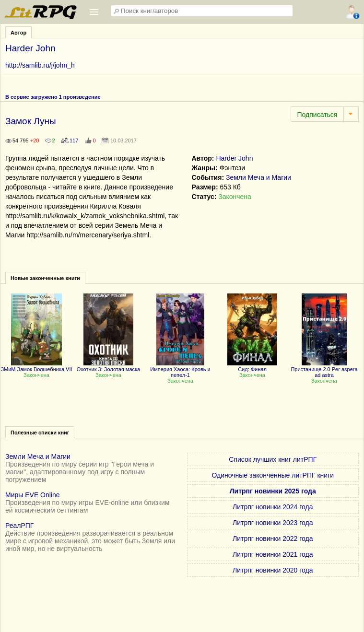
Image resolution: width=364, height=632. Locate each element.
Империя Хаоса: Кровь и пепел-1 (180, 369)
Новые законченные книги (45, 278)
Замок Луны (31, 121)
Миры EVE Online (33, 495)
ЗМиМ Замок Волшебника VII (36, 366)
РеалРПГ (19, 526)
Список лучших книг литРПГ (273, 459)
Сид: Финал (252, 366)
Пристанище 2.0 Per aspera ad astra (324, 369)
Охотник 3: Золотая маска (108, 366)
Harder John (234, 158)
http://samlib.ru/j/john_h (40, 65)
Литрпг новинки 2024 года (273, 507)
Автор (18, 33)
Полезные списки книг (40, 433)
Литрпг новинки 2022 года (273, 538)
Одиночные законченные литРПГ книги (273, 475)
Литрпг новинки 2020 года (273, 570)
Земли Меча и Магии (258, 177)
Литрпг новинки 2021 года (273, 554)
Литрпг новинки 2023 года (273, 523)
